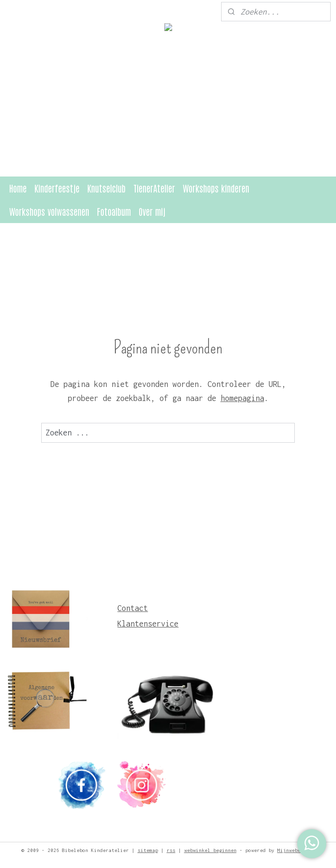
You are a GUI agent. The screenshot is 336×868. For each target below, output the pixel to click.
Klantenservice (148, 624)
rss (171, 850)
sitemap (148, 850)
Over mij (152, 211)
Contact (133, 608)
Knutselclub (106, 188)
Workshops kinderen (216, 188)
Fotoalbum (114, 211)
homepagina (242, 398)
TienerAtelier (154, 188)
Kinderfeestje (57, 188)
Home (18, 188)
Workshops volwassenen (49, 211)
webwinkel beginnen (210, 850)
